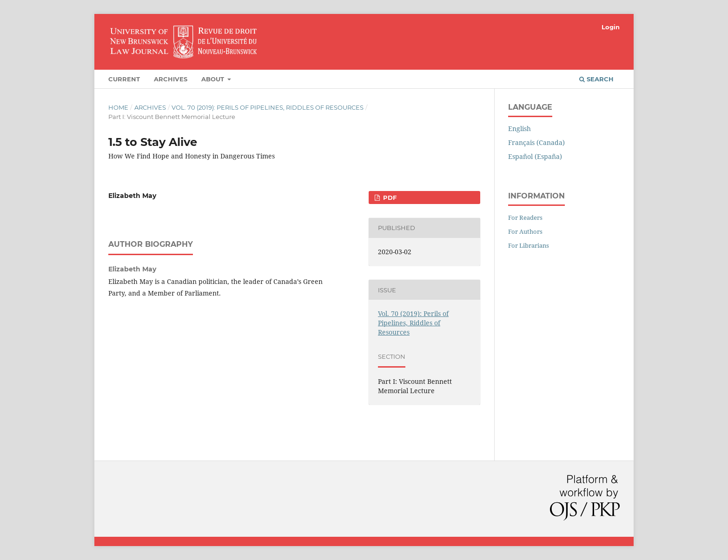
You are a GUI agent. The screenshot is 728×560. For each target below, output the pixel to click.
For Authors (525, 231)
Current (124, 79)
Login (611, 27)
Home (118, 107)
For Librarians (529, 245)
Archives (171, 79)
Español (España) (535, 156)
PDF (389, 198)
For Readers (525, 217)
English (520, 128)
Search (596, 79)
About (214, 79)
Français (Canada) (536, 142)
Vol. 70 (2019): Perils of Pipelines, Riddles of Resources (268, 107)
